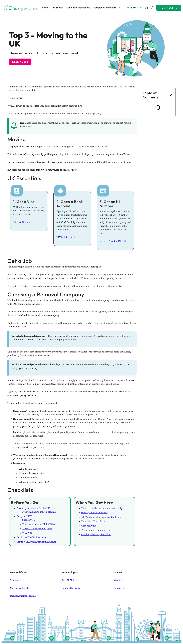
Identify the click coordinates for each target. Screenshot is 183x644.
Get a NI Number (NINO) (113, 241)
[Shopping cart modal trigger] (147, 8)
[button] (107, 8)
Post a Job (169, 8)
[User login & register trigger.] (152, 8)
